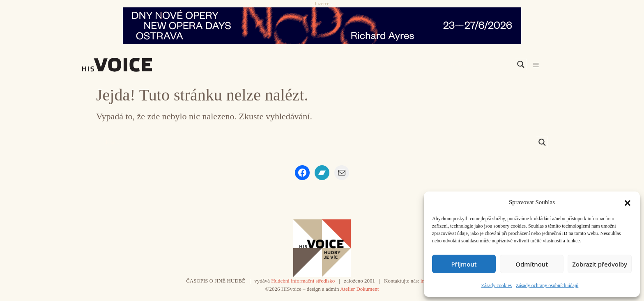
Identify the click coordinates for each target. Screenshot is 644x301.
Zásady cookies (497, 285)
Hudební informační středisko (303, 281)
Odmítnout (532, 264)
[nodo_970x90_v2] (322, 26)
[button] (628, 202)
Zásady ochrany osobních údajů (547, 285)
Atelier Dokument (359, 289)
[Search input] (482, 64)
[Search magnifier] (521, 64)
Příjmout (464, 264)
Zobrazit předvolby (600, 264)
